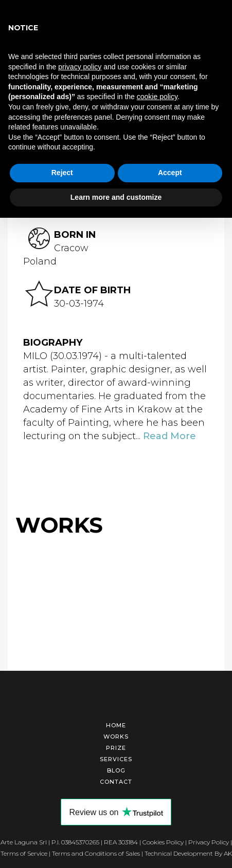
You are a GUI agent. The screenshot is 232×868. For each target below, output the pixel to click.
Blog (116, 769)
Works (116, 735)
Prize (116, 746)
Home (116, 724)
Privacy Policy (209, 841)
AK (228, 852)
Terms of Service (24, 852)
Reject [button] (62, 173)
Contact (116, 780)
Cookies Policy (163, 841)
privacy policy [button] (80, 67)
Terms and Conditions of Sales (96, 852)
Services (116, 758)
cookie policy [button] (157, 97)
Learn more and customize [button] (116, 197)
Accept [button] (170, 173)
